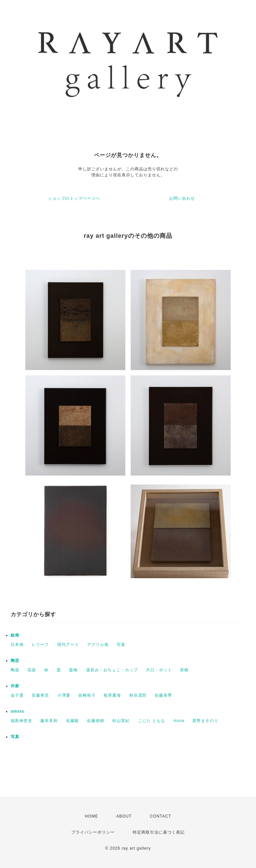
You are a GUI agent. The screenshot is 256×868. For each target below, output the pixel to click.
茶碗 (184, 670)
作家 (15, 686)
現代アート (68, 645)
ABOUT (124, 816)
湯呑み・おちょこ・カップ (112, 670)
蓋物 (73, 670)
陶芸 (15, 661)
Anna (179, 721)
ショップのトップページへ (74, 198)
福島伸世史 (21, 721)
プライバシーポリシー (93, 832)
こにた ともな (152, 721)
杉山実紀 (121, 721)
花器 (32, 670)
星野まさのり (205, 721)
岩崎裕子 (87, 695)
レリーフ (40, 645)
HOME (91, 816)
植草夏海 (112, 695)
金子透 (17, 695)
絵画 (15, 635)
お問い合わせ (182, 198)
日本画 (17, 645)
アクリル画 (98, 645)
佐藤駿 (72, 721)
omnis (17, 711)
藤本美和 (49, 721)
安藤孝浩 (40, 695)
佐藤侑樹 (96, 721)
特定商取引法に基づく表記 (159, 832)
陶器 (15, 670)
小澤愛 (64, 695)
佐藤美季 (163, 695)
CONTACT (160, 816)
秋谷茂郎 (138, 695)
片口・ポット (159, 670)
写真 (121, 645)
